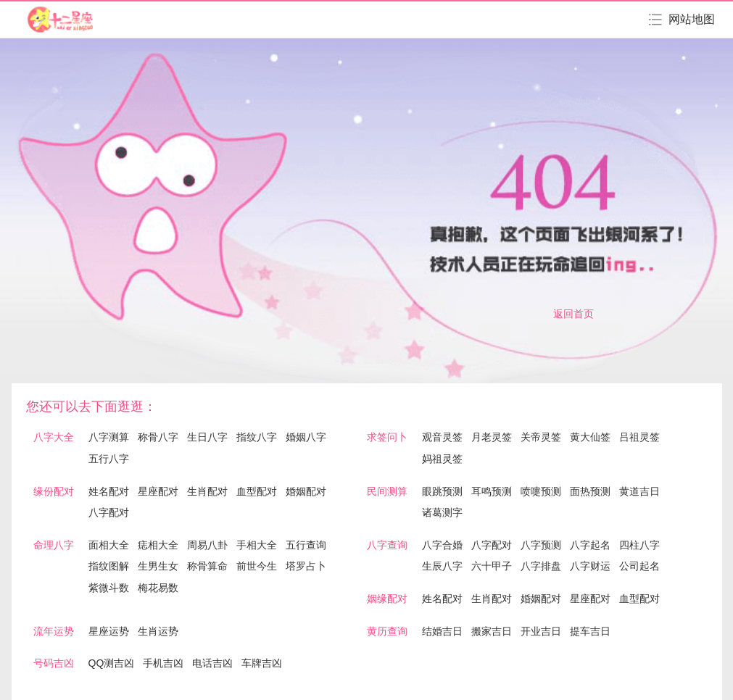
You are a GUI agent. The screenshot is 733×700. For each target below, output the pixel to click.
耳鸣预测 (492, 491)
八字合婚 (442, 545)
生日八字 (207, 437)
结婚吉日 (442, 631)
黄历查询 (387, 631)
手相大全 (257, 545)
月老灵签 (492, 437)
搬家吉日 (492, 631)
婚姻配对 (306, 491)
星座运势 (109, 631)
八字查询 (387, 545)
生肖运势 (158, 631)
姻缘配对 (387, 599)
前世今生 (257, 566)
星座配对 (158, 491)
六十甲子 (492, 566)
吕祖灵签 (639, 437)
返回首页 (573, 314)
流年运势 (54, 631)
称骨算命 (207, 566)
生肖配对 (207, 491)
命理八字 (54, 545)
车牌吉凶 (262, 663)
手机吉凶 (163, 663)
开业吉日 (541, 631)
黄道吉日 (639, 491)
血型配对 (257, 491)
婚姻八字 (306, 437)
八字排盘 (541, 566)
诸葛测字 (442, 512)
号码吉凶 (54, 663)
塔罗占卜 (306, 566)
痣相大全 (158, 545)
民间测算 (387, 491)
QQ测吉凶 (112, 663)
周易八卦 (207, 545)
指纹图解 (109, 566)
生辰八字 (442, 566)
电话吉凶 (212, 663)
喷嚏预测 (541, 491)
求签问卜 (387, 437)
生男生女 (158, 566)
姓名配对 (109, 491)
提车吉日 (590, 631)
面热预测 (590, 491)
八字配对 (109, 512)
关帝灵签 (541, 437)
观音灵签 (442, 437)
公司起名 (639, 566)
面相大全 (109, 545)
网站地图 (692, 19)
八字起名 (590, 545)
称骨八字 (158, 437)
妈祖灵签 (442, 459)
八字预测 (541, 545)
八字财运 (590, 566)
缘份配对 (54, 491)
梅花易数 (158, 588)
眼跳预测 (442, 491)
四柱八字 (639, 545)
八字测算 (109, 437)
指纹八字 (257, 437)
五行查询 (306, 545)
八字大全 (54, 437)
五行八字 (109, 459)
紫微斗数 (109, 588)
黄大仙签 (590, 437)
